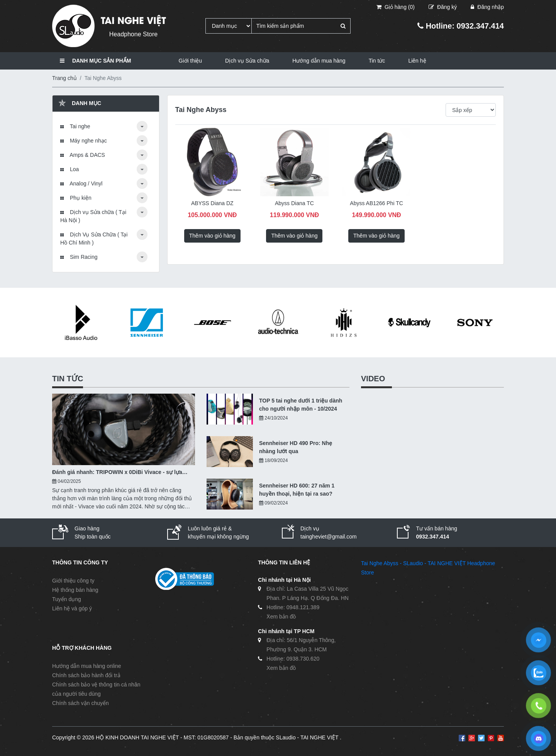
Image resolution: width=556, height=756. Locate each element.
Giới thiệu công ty (73, 581)
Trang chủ (64, 78)
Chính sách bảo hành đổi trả (86, 675)
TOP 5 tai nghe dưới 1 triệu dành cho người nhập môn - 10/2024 (301, 405)
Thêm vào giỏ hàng (212, 236)
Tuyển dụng (67, 599)
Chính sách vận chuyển (81, 703)
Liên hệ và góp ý (72, 608)
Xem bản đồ (281, 617)
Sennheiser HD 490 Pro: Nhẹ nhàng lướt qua (296, 447)
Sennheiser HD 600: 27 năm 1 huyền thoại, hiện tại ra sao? (297, 490)
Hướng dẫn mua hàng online (87, 666)
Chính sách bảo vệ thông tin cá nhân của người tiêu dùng (96, 689)
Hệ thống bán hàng (75, 590)
